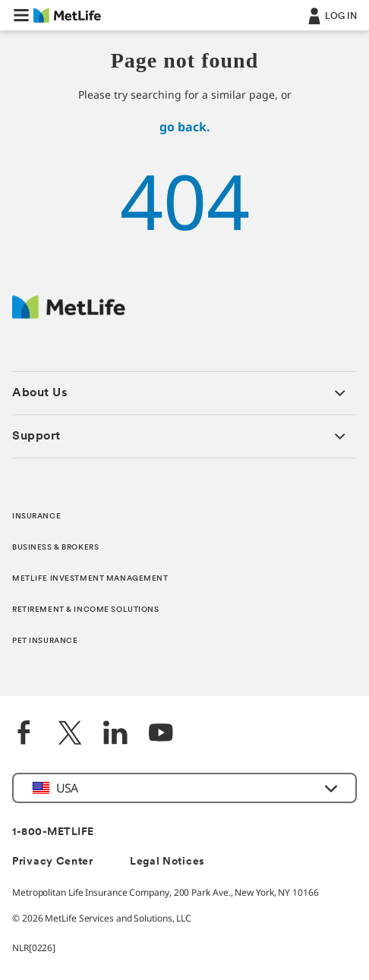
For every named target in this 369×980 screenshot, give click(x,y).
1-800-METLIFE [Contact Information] (53, 832)
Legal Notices (167, 862)
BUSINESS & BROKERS (55, 548)
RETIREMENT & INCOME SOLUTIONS (86, 610)
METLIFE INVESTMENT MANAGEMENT (90, 579)
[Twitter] (70, 734)
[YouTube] (161, 734)
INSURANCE (36, 517)
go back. (185, 127)
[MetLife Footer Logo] (69, 315)
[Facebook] (24, 734)
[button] (21, 15)
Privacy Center (53, 862)
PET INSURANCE (45, 641)
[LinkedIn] (115, 734)
